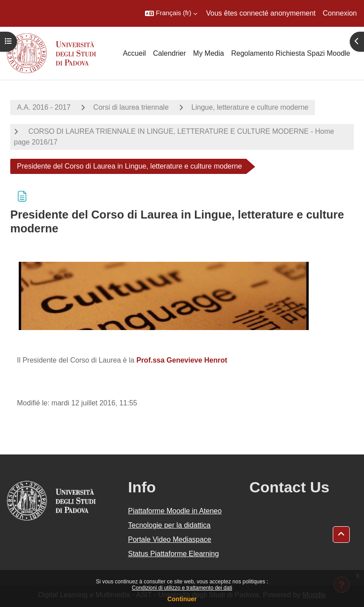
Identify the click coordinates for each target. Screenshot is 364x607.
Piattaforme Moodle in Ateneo (175, 511)
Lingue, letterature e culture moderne (250, 107)
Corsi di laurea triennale (131, 107)
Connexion (340, 13)
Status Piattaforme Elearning (174, 554)
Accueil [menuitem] (134, 53)
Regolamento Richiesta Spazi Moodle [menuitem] (291, 53)
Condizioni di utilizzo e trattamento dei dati (182, 588)
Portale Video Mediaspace (170, 539)
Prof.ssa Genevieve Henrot (182, 360)
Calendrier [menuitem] (170, 53)
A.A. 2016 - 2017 (44, 107)
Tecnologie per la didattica (169, 525)
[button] (171, 13)
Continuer (182, 599)
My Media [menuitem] (209, 53)
